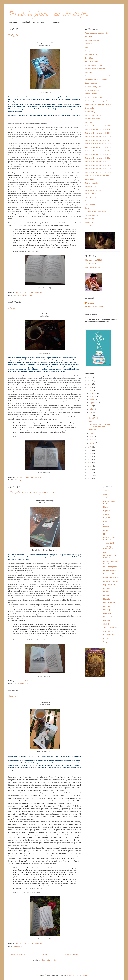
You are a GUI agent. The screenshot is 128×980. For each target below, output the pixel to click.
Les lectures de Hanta (111, 577)
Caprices (107, 511)
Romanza (91, 303)
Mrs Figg (107, 606)
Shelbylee (107, 624)
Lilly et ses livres (109, 585)
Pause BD (89, 122)
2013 (90, 460)
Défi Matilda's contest (93, 267)
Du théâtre (89, 58)
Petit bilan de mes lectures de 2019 (98, 169)
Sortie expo (89, 201)
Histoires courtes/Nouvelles (95, 69)
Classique (19, 946)
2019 (90, 387)
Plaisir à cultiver (109, 617)
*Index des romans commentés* (97, 33)
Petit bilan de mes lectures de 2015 (98, 154)
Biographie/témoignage (94, 40)
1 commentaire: (37, 292)
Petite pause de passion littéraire (97, 176)
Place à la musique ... (93, 190)
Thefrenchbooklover (111, 627)
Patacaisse (107, 613)
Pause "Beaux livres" (93, 119)
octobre (93, 400)
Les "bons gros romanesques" (96, 101)
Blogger (85, 975)
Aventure (88, 37)
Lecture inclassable (92, 90)
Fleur (105, 534)
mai (91, 415)
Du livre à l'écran (91, 54)
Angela (106, 494)
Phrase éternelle (91, 187)
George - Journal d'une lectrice (109, 539)
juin (91, 412)
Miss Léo (107, 599)
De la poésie (90, 51)
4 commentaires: (37, 943)
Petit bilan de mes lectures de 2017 (98, 162)
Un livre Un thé (109, 635)
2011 (90, 466)
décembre (94, 393)
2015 (90, 453)
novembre (94, 396)
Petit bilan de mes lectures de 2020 (98, 172)
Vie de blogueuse (91, 215)
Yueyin (106, 642)
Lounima (106, 592)
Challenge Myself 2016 (93, 260)
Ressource (13, 697)
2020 (90, 384)
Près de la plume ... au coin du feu (48, 15)
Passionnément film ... (93, 115)
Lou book (107, 588)
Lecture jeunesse (21, 684)
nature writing (90, 112)
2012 (90, 463)
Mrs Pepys (107, 610)
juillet (92, 409)
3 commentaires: (37, 681)
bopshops (70, 975)
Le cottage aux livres (111, 570)
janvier (92, 443)
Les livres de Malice (110, 581)
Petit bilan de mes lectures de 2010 (98, 137)
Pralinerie (107, 620)
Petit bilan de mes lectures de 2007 (98, 126)
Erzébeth (107, 530)
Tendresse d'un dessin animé (96, 212)
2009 (90, 472)
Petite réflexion (91, 179)
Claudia (106, 514)
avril (91, 433)
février (92, 440)
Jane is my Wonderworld (108, 548)
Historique (19, 480)
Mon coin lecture (109, 602)
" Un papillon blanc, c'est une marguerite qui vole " (32, 493)
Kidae (105, 552)
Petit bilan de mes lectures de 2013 (98, 147)
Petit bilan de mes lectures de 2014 (98, 151)
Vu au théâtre (90, 226)
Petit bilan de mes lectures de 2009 (98, 133)
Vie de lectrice (90, 219)
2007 (90, 479)
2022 (90, 378)
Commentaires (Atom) (50, 960)
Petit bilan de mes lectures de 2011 (98, 140)
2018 (90, 390)
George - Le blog (109, 543)
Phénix (12, 308)
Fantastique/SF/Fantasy (94, 65)
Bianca (106, 507)
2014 (90, 456)
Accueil (44, 954)
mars (92, 437)
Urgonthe (107, 638)
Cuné (105, 521)
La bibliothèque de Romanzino (96, 79)
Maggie (106, 595)
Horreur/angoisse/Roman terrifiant (97, 76)
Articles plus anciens (72, 954)
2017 (90, 447)
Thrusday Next (91, 263)
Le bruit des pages (110, 567)
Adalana (106, 491)
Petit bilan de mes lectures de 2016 (98, 158)
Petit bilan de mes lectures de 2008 (98, 129)
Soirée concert (90, 197)
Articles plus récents (17, 954)
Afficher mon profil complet (95, 307)
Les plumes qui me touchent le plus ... (99, 104)
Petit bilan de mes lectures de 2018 (98, 165)
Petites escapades (92, 183)
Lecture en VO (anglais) (94, 87)
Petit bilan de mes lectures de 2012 (98, 144)
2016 (90, 450)
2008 (90, 475)
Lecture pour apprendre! (24, 295)
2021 (90, 381)
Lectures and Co (109, 574)
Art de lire (107, 498)
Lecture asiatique (91, 83)
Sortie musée (90, 204)
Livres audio (90, 108)
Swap (87, 208)
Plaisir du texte (91, 194)
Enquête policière (91, 62)
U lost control (108, 631)
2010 (90, 469)
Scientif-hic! (14, 35)
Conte (87, 47)
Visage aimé (90, 222)
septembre (94, 403)
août (92, 406)
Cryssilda (107, 518)
